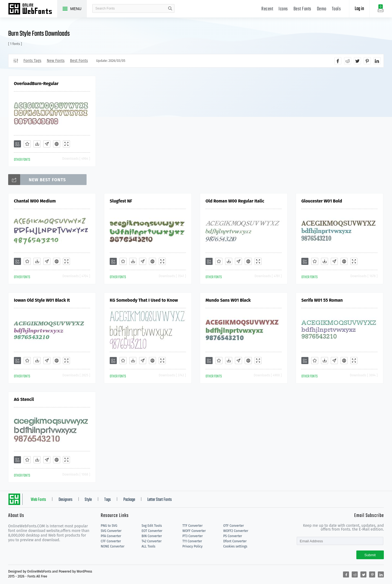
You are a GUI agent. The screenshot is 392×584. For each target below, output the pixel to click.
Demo (322, 9)
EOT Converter (152, 531)
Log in (359, 9)
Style (88, 500)
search (170, 8)
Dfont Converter (235, 541)
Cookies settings (235, 546)
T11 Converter (192, 541)
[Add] (17, 144)
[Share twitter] (357, 61)
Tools (336, 9)
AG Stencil (24, 399)
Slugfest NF (121, 201)
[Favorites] (27, 144)
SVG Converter (111, 531)
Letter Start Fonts (160, 500)
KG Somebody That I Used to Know (144, 300)
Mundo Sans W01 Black (228, 300)
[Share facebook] (338, 61)
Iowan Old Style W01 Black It (42, 300)
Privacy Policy (192, 546)
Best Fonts (302, 9)
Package (129, 500)
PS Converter (233, 536)
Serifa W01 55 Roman (322, 300)
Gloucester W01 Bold (322, 201)
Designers (65, 500)
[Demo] (66, 144)
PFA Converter (111, 536)
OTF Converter (234, 526)
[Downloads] (37, 144)
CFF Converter (111, 541)
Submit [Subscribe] (370, 555)
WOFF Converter (194, 531)
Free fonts (33, 9)
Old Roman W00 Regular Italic (235, 201)
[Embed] (57, 144)
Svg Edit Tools (152, 526)
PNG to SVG (109, 526)
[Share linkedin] (377, 61)
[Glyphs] (47, 144)
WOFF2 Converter (236, 531)
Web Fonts (38, 500)
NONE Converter (113, 546)
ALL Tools (148, 546)
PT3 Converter (193, 536)
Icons (283, 9)
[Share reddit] (348, 61)
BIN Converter (152, 536)
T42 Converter (152, 541)
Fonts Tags (32, 61)
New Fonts (56, 61)
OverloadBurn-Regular (36, 84)
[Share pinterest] (367, 61)
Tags (108, 500)
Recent (267, 9)
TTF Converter (192, 526)
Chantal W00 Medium (35, 201)
